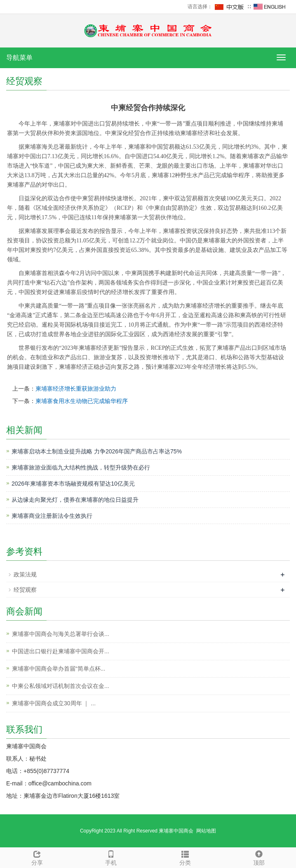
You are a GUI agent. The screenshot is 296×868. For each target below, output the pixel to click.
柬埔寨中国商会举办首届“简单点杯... (59, 669)
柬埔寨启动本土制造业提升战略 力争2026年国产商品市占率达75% (97, 451)
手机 (111, 857)
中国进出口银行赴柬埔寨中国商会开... (61, 651)
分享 (37, 857)
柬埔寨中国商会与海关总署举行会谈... (61, 634)
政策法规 (25, 574)
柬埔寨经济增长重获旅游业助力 (76, 389)
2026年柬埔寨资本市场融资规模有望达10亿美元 (73, 484)
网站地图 (206, 831)
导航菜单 (19, 58)
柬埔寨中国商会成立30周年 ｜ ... (54, 703)
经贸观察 (25, 590)
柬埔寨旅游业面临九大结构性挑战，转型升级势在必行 (81, 467)
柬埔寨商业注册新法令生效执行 (52, 516)
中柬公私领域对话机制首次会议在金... (61, 686)
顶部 (259, 857)
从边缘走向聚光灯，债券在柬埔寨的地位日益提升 (75, 500)
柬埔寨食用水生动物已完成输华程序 (82, 401)
